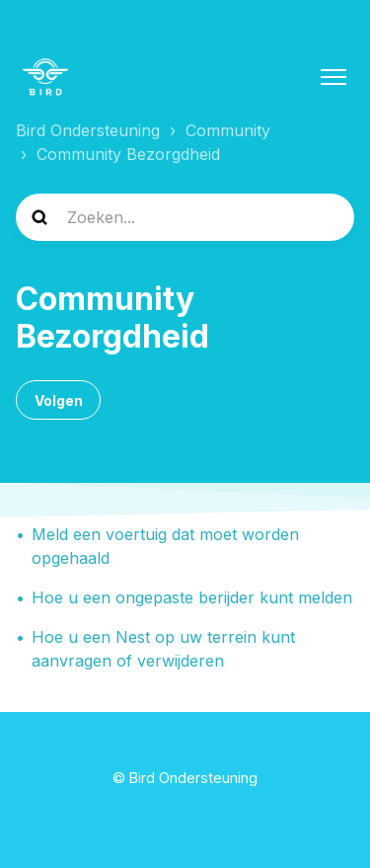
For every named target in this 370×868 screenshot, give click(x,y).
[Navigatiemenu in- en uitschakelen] (333, 77)
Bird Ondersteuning (88, 130)
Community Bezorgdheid (128, 154)
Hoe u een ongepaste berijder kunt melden (192, 597)
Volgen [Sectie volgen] (59, 400)
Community (228, 130)
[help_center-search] (185, 217)
